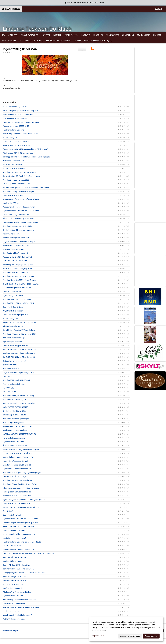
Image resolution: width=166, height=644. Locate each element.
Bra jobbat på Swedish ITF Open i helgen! (19, 330)
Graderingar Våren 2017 (12, 611)
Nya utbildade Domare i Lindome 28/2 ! (18, 114)
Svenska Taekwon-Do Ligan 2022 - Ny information (22, 507)
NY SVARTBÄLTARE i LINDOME (15, 557)
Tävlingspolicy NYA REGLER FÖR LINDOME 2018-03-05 (24, 573)
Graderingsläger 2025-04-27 (14, 168)
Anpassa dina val (99, 636)
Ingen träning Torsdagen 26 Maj (15, 461)
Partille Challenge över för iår (14, 619)
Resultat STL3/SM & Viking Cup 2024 (17, 269)
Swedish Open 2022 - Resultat (15, 415)
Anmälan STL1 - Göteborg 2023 (15, 399)
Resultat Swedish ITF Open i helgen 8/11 (19, 145)
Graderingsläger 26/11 (12, 319)
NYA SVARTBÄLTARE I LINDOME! (15, 407)
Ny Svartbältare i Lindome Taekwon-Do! (18, 457)
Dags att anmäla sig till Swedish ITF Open (19, 242)
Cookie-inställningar (10, 631)
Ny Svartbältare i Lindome (13, 596)
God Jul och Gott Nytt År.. (13, 307)
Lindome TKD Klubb (11, 9)
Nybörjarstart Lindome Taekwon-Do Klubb (19, 403)
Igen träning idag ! (10, 365)
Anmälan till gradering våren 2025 (16, 180)
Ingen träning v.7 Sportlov (13, 295)
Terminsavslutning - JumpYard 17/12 (17, 215)
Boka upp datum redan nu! (13, 249)
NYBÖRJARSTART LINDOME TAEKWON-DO (20, 434)
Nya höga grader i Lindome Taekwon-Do (19, 353)
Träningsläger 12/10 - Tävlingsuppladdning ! (20, 153)
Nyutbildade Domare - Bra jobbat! (16, 245)
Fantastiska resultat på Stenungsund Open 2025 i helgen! (25, 149)
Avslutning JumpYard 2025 (13, 161)
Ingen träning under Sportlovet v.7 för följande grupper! (24, 500)
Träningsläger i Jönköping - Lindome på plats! (21, 122)
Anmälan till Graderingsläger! (14, 338)
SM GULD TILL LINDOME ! (13, 165)
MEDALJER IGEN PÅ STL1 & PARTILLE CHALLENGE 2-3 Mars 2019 (28, 553)
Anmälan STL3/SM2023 (12, 369)
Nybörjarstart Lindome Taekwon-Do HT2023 (20, 349)
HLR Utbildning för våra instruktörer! (17, 288)
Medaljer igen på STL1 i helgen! (15, 476)
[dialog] (126, 629)
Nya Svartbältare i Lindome (13, 130)
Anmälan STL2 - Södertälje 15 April (16, 380)
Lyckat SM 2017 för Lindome (14, 604)
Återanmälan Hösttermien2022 (15, 446)
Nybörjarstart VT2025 (11, 203)
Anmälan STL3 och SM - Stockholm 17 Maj (20, 172)
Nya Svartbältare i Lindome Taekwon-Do (19, 550)
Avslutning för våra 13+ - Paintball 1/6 (17, 257)
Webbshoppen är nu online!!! (14, 530)
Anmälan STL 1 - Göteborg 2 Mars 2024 (18, 303)
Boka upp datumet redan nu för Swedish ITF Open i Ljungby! (26, 157)
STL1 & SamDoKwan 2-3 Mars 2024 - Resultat (21, 284)
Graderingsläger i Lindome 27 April (16, 184)
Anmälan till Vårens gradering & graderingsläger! (22, 473)
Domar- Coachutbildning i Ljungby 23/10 (19, 534)
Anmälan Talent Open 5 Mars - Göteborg (19, 396)
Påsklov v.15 (8, 376)
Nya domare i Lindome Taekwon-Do (17, 469)
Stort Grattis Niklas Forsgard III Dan (17, 253)
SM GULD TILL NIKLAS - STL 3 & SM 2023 (19, 357)
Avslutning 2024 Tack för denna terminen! (19, 207)
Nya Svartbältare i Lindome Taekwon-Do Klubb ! (22, 211)
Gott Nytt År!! (8, 511)
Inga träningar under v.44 (12, 342)
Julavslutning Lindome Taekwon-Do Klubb (19, 600)
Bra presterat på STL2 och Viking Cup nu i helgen (22, 176)
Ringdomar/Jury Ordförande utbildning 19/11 (21, 322)
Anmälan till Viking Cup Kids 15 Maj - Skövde (20, 484)
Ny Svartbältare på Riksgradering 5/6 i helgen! (21, 449)
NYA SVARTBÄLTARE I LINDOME (15, 261)
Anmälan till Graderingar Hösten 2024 (17, 226)
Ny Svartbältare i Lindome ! (13, 442)
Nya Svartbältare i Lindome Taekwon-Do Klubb (21, 607)
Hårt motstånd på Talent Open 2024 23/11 (19, 218)
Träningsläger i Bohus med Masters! (17, 492)
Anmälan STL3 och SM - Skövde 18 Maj (18, 276)
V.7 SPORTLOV (8, 388)
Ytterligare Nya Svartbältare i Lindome (18, 592)
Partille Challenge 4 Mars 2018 (14, 580)
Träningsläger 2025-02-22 (13, 195)
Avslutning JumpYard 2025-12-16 (16, 126)
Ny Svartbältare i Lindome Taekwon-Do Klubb (21, 519)
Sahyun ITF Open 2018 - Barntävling (17, 565)
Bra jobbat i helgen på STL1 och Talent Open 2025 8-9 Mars (26, 188)
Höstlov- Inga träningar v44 (13, 423)
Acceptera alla (151, 636)
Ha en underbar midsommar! (14, 438)
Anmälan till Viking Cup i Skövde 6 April (18, 191)
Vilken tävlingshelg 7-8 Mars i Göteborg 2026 (20, 111)
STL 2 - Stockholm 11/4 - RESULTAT (17, 107)
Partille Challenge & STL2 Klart (14, 577)
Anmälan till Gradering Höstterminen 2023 (19, 334)
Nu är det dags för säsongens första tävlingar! (21, 199)
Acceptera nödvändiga (130, 636)
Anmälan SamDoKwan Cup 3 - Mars (17, 299)
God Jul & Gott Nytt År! (12, 515)
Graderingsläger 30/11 (12, 138)
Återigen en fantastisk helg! (14, 384)
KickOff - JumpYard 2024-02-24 (15, 292)
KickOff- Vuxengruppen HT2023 (15, 346)
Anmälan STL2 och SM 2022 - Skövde (18, 480)
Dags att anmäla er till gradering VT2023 (18, 372)
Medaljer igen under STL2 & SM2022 (17, 465)
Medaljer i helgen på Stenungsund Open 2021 (21, 523)
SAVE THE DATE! (9, 392)
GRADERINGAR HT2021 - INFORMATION (18, 526)
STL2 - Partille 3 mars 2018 (13, 584)
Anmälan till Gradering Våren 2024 (16, 272)
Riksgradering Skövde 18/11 (14, 326)
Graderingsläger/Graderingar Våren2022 (19, 453)
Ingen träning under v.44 (20, 49)
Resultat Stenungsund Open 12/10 (16, 238)
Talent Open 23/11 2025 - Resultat (16, 141)
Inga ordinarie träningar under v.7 (16, 118)
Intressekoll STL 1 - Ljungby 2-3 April (17, 496)
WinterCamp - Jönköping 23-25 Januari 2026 (20, 134)
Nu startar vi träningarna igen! (14, 538)
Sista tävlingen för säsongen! (14, 361)
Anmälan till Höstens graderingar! (16, 419)
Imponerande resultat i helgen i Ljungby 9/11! (20, 222)
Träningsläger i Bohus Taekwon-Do (17, 503)
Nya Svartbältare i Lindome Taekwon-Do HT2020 (22, 542)
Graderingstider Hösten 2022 (14, 411)
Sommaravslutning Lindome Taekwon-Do (19, 569)
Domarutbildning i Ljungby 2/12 (15, 315)
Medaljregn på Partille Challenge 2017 (18, 615)
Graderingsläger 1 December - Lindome (18, 230)
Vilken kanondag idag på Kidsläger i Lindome (21, 488)
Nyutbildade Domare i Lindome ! (15, 430)
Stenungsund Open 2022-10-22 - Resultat (19, 426)
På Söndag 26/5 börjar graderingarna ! (18, 265)
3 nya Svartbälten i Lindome (14, 311)
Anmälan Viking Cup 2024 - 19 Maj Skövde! (20, 280)
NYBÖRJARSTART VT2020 (13, 546)
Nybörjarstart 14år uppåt (12, 588)
